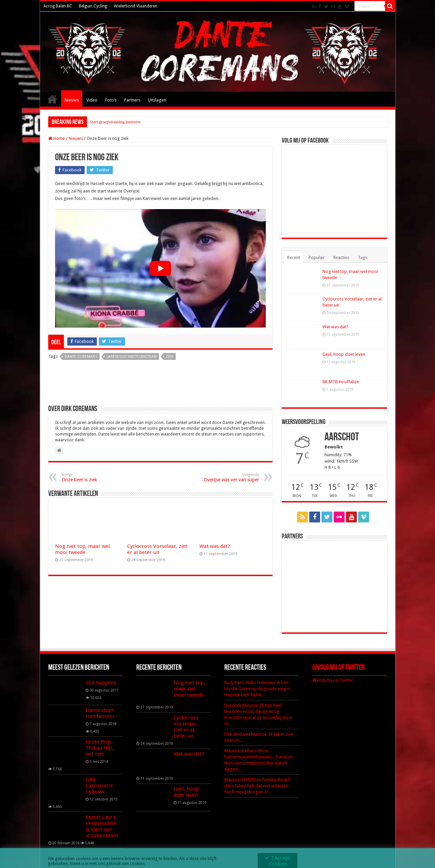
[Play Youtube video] (160, 268)
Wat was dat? (215, 546)
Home (52, 99)
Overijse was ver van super (224, 477)
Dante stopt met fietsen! (100, 713)
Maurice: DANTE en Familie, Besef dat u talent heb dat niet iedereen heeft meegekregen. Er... (257, 786)
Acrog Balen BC (58, 6)
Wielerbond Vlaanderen (136, 6)
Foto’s (111, 100)
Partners (132, 100)
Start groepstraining (107, 122)
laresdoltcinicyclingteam (132, 357)
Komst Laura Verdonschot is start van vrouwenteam (102, 826)
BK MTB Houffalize (341, 382)
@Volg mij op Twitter (338, 668)
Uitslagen (157, 100)
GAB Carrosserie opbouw (99, 786)
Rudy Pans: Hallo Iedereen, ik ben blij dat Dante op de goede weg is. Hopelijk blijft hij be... (258, 689)
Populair (317, 257)
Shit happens (101, 683)
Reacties (341, 257)
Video (92, 100)
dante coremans (81, 357)
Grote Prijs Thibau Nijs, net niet (100, 748)
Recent (294, 257)
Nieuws (72, 100)
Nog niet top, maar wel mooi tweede (82, 549)
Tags (363, 257)
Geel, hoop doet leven (344, 354)
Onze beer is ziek (97, 477)
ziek (170, 357)
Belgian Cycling (93, 6)
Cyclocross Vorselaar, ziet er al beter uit (157, 549)
